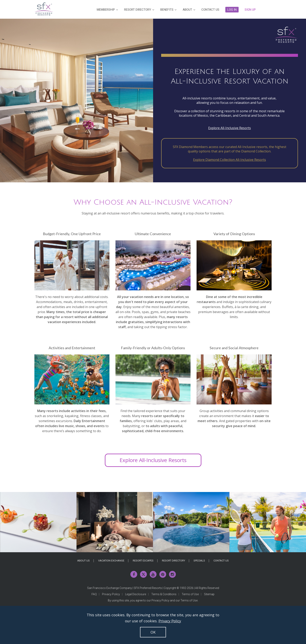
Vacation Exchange (111, 561)
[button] (232, 10)
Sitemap (209, 594)
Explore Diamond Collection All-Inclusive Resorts (230, 160)
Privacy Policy (111, 594)
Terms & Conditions (164, 594)
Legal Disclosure (136, 594)
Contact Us (221, 561)
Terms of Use (190, 594)
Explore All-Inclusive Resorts (230, 128)
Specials (199, 561)
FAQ (94, 594)
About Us (83, 561)
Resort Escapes (143, 561)
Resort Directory (174, 561)
